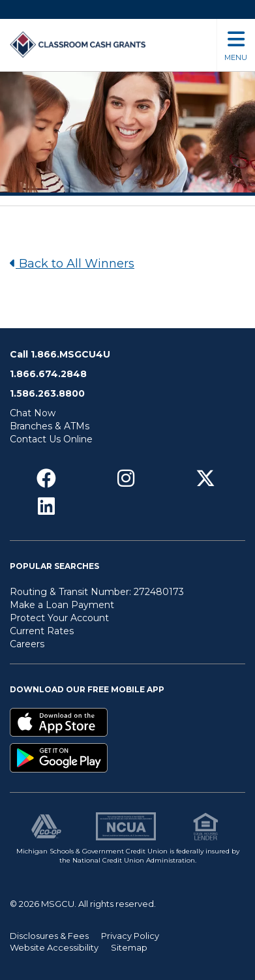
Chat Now (33, 413)
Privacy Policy (130, 936)
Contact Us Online (51, 439)
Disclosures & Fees (49, 936)
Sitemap (129, 947)
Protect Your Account (59, 618)
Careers (27, 644)
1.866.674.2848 (48, 374)
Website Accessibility (54, 947)
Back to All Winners (72, 264)
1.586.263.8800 (47, 393)
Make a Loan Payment (62, 605)
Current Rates (42, 631)
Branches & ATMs (50, 426)
